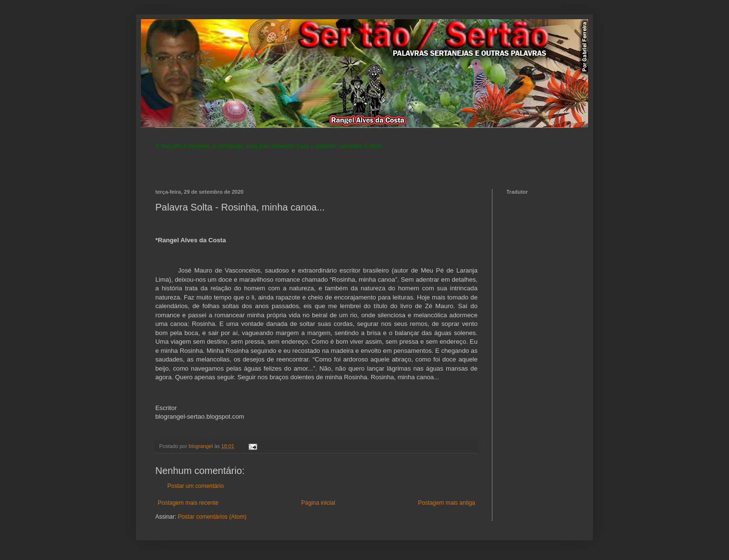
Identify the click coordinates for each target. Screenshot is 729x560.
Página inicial (318, 503)
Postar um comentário (195, 486)
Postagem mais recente (188, 503)
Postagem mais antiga (446, 503)
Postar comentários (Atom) (212, 517)
